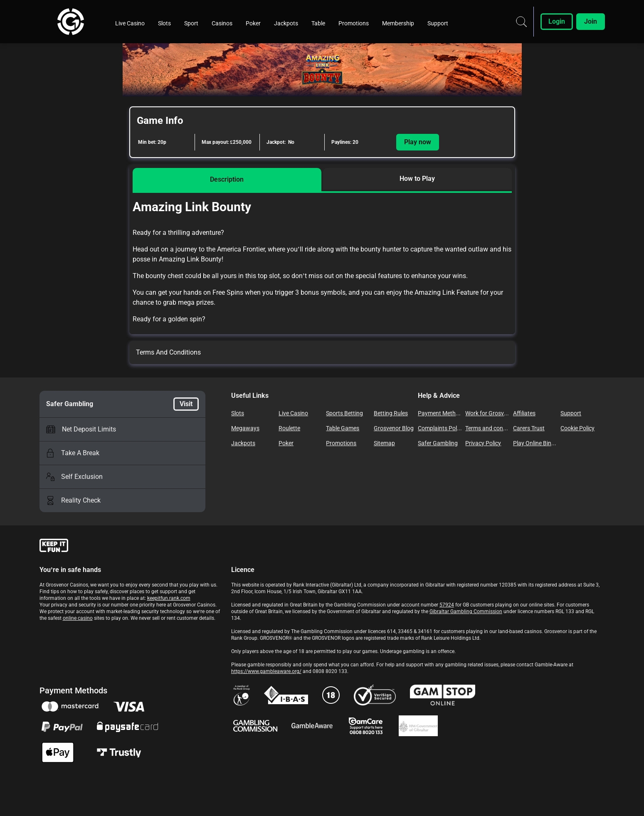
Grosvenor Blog (394, 428)
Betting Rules (391, 413)
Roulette (289, 428)
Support (571, 413)
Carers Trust (529, 428)
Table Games (343, 428)
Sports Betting (344, 413)
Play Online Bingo (535, 443)
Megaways (245, 428)
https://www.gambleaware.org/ (266, 671)
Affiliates (524, 413)
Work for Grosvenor (487, 413)
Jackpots (243, 443)
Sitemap (384, 443)
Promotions (341, 443)
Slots (238, 413)
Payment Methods (440, 413)
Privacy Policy (483, 443)
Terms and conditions (487, 428)
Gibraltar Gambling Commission (466, 611)
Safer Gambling (438, 443)
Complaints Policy (440, 428)
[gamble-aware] (130, 547)
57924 (447, 605)
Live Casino (293, 413)
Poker (286, 443)
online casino (78, 618)
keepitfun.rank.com (169, 598)
